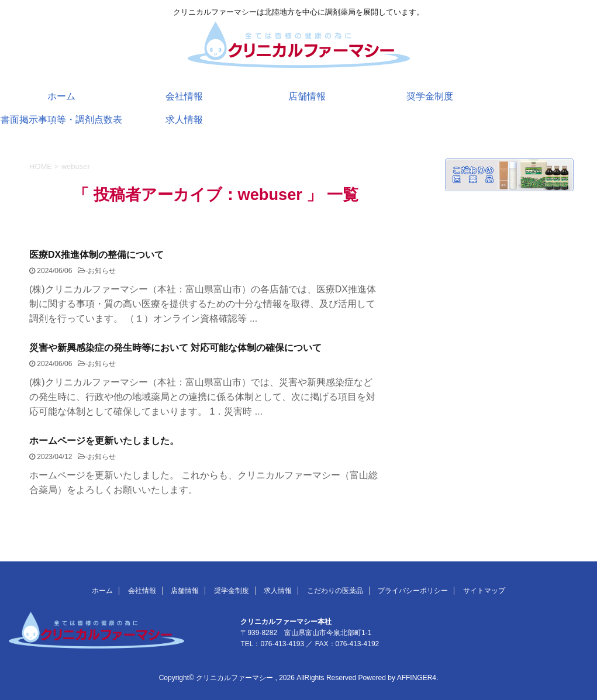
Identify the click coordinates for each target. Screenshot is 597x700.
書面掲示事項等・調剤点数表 (61, 120)
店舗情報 (307, 96)
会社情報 (184, 96)
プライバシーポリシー (413, 591)
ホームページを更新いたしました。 (104, 441)
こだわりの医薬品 (335, 591)
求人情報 (184, 120)
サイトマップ (484, 591)
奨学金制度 (430, 96)
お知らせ (102, 271)
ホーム (61, 96)
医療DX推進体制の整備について (96, 255)
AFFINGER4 (417, 678)
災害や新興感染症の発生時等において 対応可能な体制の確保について (175, 348)
